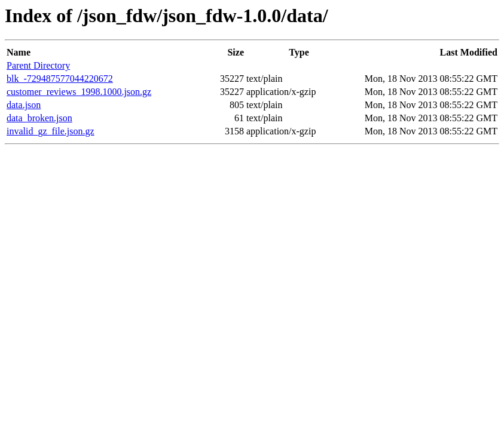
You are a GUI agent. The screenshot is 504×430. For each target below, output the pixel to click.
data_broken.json (39, 118)
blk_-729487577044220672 (60, 79)
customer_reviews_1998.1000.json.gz (79, 92)
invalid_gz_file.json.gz (51, 131)
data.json (24, 105)
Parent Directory (38, 65)
